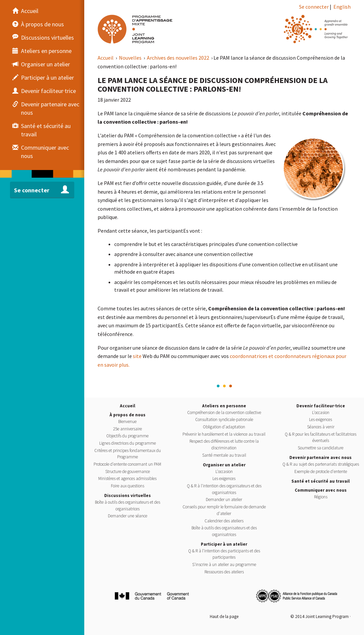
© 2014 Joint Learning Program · (321, 616)
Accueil (106, 58)
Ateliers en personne (224, 406)
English (342, 7)
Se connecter (314, 7)
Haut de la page (224, 616)
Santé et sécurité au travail (321, 481)
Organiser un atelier (224, 465)
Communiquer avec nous (321, 490)
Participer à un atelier (224, 544)
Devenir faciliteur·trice (321, 406)
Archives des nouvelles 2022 (179, 58)
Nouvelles (131, 58)
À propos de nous (128, 415)
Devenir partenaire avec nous (321, 457)
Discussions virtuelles (128, 495)
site (137, 356)
